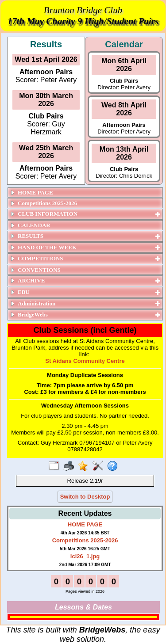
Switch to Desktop (85, 497)
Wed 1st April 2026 (46, 59)
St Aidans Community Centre (85, 361)
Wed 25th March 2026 (46, 152)
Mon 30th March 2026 (46, 100)
